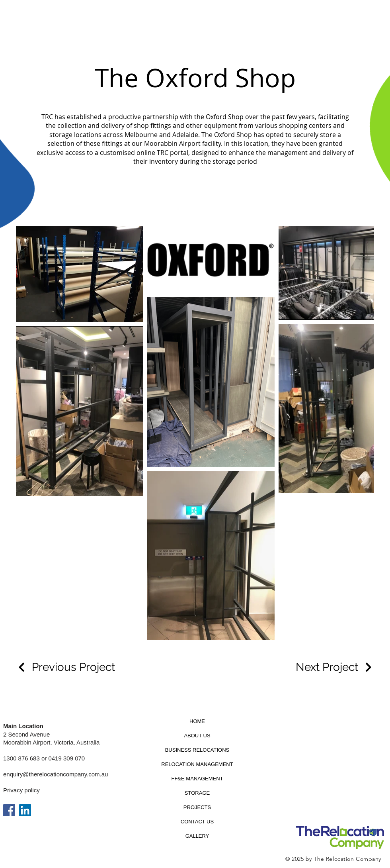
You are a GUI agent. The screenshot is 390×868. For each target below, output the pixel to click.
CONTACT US (197, 822)
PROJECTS (197, 807)
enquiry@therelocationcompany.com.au (56, 774)
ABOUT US (197, 736)
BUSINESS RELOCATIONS (197, 750)
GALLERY (197, 836)
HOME (197, 721)
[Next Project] (335, 667)
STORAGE (197, 793)
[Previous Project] (65, 667)
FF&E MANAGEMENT (197, 779)
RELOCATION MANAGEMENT (197, 764)
